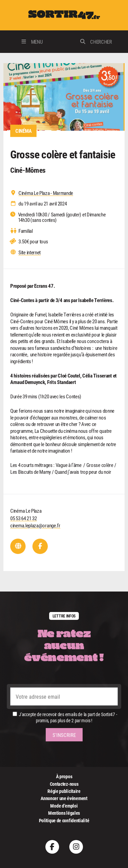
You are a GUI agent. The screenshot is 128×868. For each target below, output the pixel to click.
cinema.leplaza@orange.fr (35, 525)
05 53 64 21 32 (24, 518)
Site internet (30, 252)
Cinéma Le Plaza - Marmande (46, 193)
